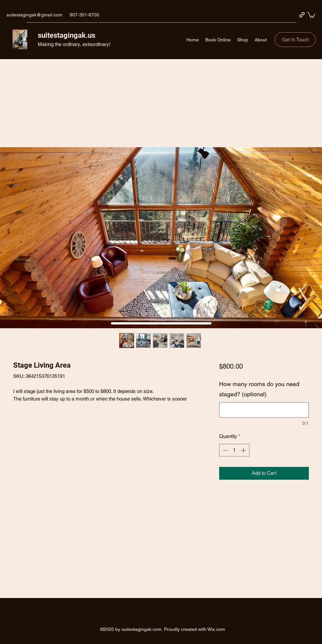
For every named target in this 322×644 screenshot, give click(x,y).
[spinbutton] (234, 450)
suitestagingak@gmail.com (34, 15)
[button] (311, 15)
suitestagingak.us (67, 35)
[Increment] (244, 450)
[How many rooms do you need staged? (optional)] (264, 410)
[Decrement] (225, 450)
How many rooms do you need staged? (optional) (259, 389)
